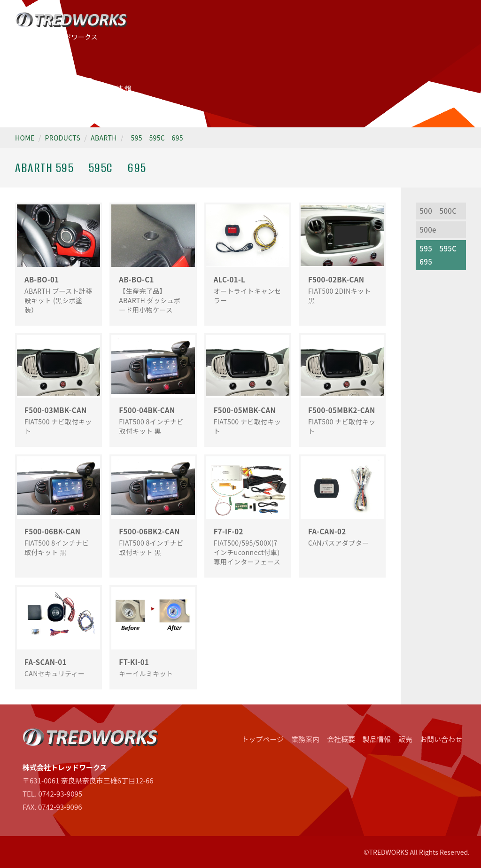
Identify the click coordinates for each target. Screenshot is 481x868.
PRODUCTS (63, 138)
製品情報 (377, 739)
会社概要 (341, 739)
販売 (405, 739)
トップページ (263, 739)
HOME (25, 138)
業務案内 (305, 739)
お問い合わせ (441, 739)
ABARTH (104, 138)
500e (428, 230)
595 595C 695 (157, 138)
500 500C (438, 211)
